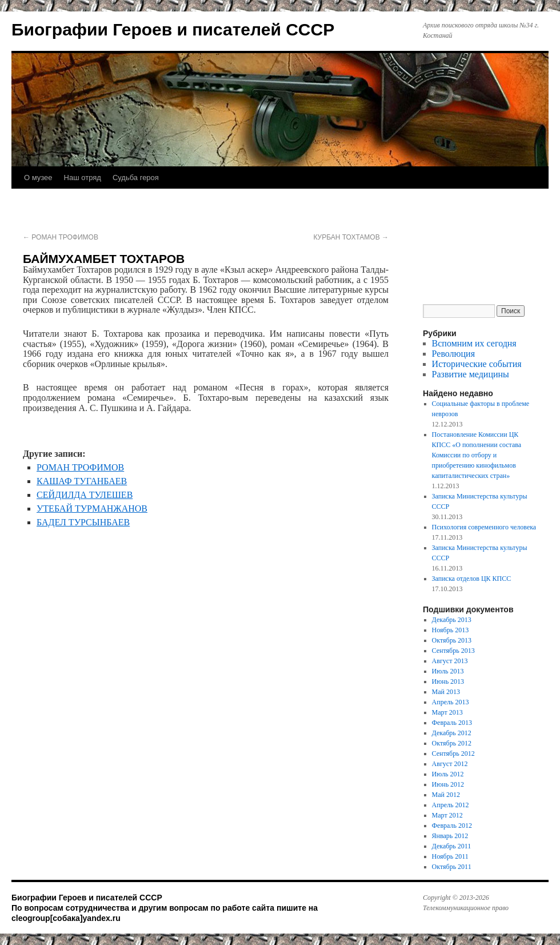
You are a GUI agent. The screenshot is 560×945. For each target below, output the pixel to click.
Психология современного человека (484, 527)
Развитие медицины (471, 374)
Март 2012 (447, 815)
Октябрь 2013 (452, 640)
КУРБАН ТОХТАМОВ (351, 237)
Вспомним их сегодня (474, 343)
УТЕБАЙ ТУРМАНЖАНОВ (92, 509)
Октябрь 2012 (452, 743)
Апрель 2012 (451, 805)
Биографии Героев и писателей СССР (173, 29)
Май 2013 (446, 692)
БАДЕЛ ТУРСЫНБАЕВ (83, 522)
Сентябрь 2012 (453, 753)
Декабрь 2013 (452, 620)
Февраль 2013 (452, 723)
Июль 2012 (448, 774)
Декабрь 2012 (452, 733)
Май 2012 (446, 795)
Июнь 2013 (448, 681)
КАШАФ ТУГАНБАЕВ (82, 481)
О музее (38, 178)
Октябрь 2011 (452, 867)
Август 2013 (450, 661)
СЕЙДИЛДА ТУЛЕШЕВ (85, 495)
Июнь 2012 (448, 784)
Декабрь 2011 (452, 846)
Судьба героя (136, 178)
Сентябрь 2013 (453, 651)
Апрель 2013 (451, 702)
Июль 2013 (448, 671)
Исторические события (477, 364)
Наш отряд (83, 178)
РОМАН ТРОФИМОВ (61, 237)
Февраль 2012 (452, 826)
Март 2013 (447, 712)
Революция (453, 354)
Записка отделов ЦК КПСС (472, 579)
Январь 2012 (450, 836)
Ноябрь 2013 (451, 630)
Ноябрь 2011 (450, 856)
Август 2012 (450, 764)
